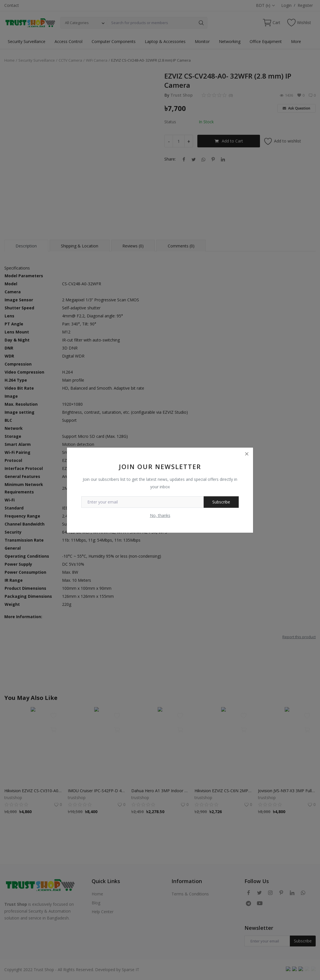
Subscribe (221, 502)
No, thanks (160, 515)
